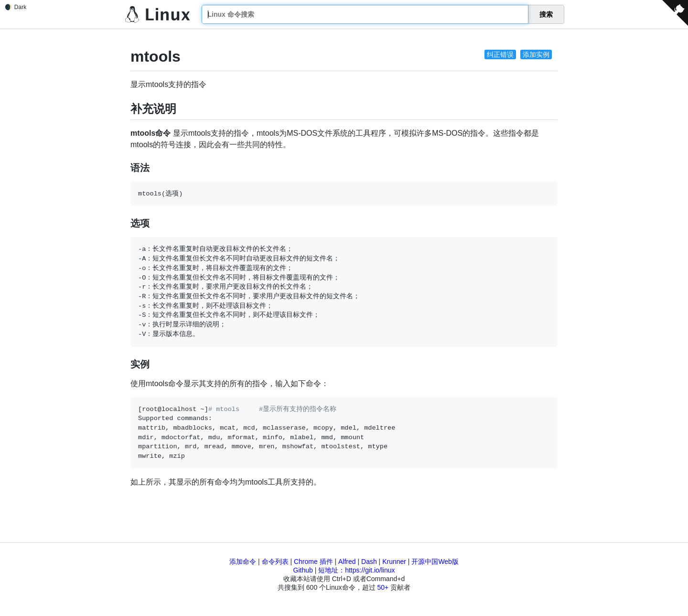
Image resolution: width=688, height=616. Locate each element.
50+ (383, 587)
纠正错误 (500, 54)
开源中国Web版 (435, 562)
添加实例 (536, 54)
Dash (369, 562)
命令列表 (275, 562)
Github (303, 570)
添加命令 (243, 562)
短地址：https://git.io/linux (356, 570)
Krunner (394, 562)
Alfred (347, 562)
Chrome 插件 (313, 562)
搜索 (546, 14)
